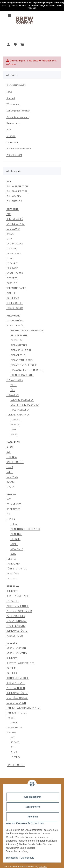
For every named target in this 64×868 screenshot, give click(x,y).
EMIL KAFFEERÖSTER (18, 186)
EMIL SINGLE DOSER (17, 191)
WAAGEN (11, 732)
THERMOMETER (14, 727)
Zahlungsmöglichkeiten (18, 111)
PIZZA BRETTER (19, 345)
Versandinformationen (18, 117)
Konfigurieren (33, 807)
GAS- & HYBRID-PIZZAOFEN (25, 405)
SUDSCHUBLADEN (16, 703)
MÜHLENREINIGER (16, 616)
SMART (14, 544)
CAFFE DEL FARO (15, 224)
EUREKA (11, 519)
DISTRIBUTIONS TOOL (18, 678)
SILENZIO (15, 539)
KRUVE (14, 722)
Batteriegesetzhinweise (19, 148)
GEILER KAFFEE (15, 303)
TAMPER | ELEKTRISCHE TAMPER (23, 708)
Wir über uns (13, 104)
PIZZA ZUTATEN (15, 380)
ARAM (10, 447)
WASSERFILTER (15, 636)
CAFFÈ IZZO (13, 298)
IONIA (9, 239)
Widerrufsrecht (14, 155)
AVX (9, 452)
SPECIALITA (17, 549)
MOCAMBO (12, 263)
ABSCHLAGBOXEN (16, 648)
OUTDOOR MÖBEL (15, 320)
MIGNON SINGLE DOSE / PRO (25, 529)
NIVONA (10, 487)
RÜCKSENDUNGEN (16, 85)
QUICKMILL (12, 477)
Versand (43, 866)
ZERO (13, 554)
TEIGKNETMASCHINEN (18, 415)
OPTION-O (12, 578)
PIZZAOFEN (13, 395)
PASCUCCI (12, 283)
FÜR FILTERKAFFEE (17, 569)
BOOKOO (15, 742)
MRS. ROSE (12, 268)
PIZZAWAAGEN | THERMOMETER (27, 370)
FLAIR (10, 467)
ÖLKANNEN (16, 340)
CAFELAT (12, 668)
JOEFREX (15, 757)
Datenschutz (27, 858)
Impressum (12, 858)
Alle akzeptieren (33, 797)
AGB (9, 129)
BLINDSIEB (12, 591)
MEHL (13, 385)
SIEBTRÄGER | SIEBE (17, 698)
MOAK (9, 258)
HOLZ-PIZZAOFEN (20, 410)
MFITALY (15, 424)
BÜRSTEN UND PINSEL (18, 596)
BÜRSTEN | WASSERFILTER (20, 663)
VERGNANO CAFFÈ (16, 288)
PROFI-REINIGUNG (16, 626)
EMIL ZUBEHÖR (14, 201)
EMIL (9, 514)
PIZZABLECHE (18, 355)
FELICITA (11, 559)
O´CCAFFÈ (12, 278)
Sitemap (11, 136)
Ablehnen (33, 817)
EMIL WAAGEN (14, 196)
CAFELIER (12, 673)
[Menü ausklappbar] (10, 14)
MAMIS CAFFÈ (14, 253)
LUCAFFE (12, 248)
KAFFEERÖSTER (15, 462)
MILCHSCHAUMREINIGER (19, 611)
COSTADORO (13, 229)
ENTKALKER (13, 601)
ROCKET (11, 482)
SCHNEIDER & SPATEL (22, 375)
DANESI (10, 234)
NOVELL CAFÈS (15, 273)
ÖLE (13, 390)
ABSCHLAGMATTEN (17, 653)
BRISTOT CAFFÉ (15, 219)
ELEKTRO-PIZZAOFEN (22, 400)
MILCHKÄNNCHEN (16, 688)
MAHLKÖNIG (13, 573)
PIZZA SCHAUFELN (21, 350)
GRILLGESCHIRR (19, 335)
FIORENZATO (13, 564)
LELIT (9, 472)
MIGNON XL (16, 534)
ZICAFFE (11, 293)
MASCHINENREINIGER (17, 606)
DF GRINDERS (13, 509)
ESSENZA (12, 457)
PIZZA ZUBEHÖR (15, 325)
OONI (13, 429)
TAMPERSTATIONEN (17, 713)
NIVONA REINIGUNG (16, 621)
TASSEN (11, 718)
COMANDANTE (14, 504)
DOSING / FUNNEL (16, 683)
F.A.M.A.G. (16, 419)
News (9, 92)
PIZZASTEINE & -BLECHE (24, 365)
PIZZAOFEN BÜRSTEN (22, 360)
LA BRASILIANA (15, 244)
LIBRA (14, 524)
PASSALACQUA (15, 308)
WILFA (14, 434)
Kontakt (11, 98)
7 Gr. (9, 214)
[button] (8, 45)
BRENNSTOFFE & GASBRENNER (27, 330)
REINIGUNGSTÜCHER (17, 631)
